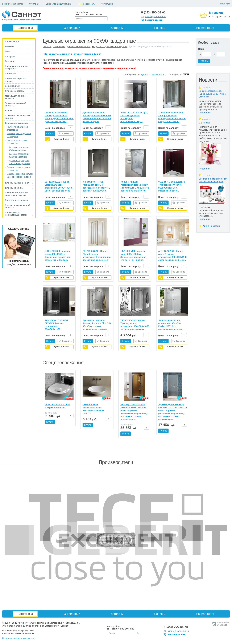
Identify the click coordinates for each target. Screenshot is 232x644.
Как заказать (88, 4)
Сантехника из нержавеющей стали (16, 214)
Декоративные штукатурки (59, 4)
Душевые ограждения (17, 123)
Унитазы (9, 46)
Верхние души (13, 86)
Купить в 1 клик (61, 139)
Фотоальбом (107, 4)
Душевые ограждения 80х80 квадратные (19, 149)
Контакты (117, 28)
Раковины (10, 61)
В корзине (216, 13)
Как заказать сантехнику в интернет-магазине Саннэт (73, 54)
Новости (160, 28)
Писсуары (10, 56)
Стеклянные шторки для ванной (18, 117)
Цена (201, 49)
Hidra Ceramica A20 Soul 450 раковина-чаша (57, 406)
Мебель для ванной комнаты (15, 97)
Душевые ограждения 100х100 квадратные (19, 162)
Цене (144, 75)
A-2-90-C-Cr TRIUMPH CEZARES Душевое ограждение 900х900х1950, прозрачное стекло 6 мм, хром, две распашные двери (58, 325)
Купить (50, 133)
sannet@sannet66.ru (156, 16)
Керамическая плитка (13, 4)
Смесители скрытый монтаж (16, 80)
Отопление (34, 4)
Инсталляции (12, 41)
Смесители (11, 74)
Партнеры (225, 4)
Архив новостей (211, 226)
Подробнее (205, 113)
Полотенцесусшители (16, 200)
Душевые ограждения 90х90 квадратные (19, 155)
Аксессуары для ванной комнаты (18, 206)
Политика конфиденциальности (18, 638)
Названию (157, 75)
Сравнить (67, 133)
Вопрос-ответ (205, 28)
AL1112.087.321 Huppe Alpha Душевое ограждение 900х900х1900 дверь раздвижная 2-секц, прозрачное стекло (173, 255)
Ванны (8, 111)
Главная (47, 46)
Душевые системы (15, 91)
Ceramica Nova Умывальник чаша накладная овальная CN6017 (93, 409)
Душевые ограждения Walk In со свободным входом (20, 175)
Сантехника (25, 28)
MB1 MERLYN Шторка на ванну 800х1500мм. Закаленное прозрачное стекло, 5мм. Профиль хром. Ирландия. (57, 255)
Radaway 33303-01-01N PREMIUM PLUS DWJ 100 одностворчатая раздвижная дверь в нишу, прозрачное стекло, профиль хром (134, 412)
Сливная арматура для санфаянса (17, 67)
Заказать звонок (154, 20)
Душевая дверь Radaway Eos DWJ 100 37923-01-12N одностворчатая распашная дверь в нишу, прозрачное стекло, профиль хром (173, 412)
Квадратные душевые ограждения (17, 142)
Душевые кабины (14, 188)
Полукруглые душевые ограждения (17, 128)
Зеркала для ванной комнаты (16, 104)
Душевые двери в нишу (17, 183)
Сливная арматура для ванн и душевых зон (17, 194)
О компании (72, 28)
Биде (8, 51)
